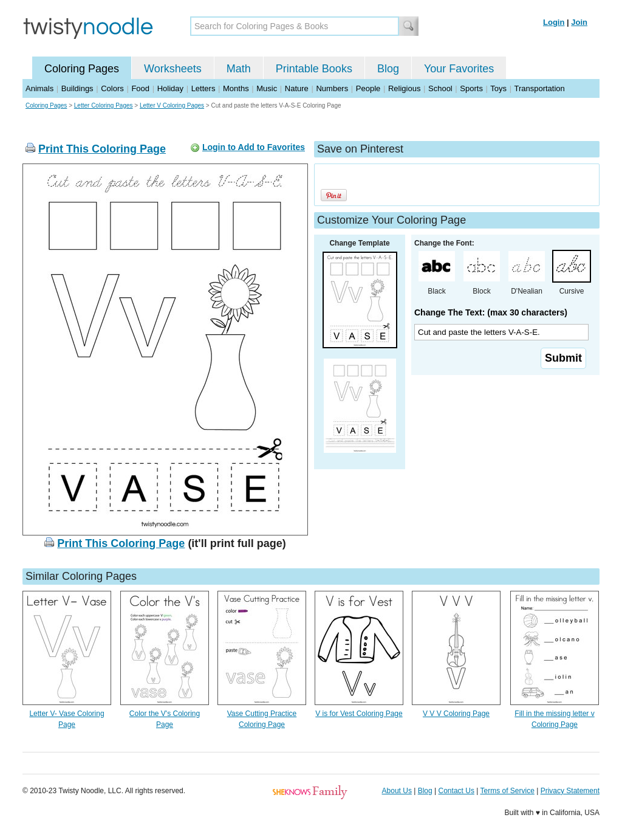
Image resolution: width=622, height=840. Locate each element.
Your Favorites (459, 69)
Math (239, 69)
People (368, 88)
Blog (388, 69)
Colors (112, 88)
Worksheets (173, 69)
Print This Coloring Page (102, 149)
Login (554, 22)
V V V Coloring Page (456, 714)
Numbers (332, 88)
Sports (471, 88)
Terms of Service (507, 791)
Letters (203, 88)
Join (579, 22)
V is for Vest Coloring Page (359, 714)
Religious (404, 88)
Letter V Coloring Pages (172, 105)
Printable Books (314, 69)
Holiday (170, 88)
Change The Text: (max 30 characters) (491, 312)
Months (236, 88)
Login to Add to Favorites (254, 147)
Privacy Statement (570, 791)
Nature (297, 88)
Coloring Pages (82, 69)
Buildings (77, 88)
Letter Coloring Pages (104, 105)
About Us (397, 791)
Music (267, 88)
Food (140, 88)
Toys (498, 88)
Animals (39, 88)
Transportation (539, 88)
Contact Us (456, 791)
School (440, 88)
